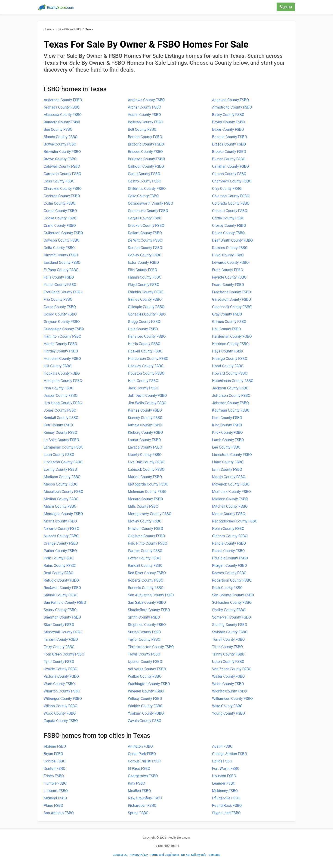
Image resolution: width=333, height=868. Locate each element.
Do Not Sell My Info (194, 855)
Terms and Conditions (165, 855)
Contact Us (120, 855)
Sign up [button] (286, 7)
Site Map (214, 855)
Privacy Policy (139, 855)
